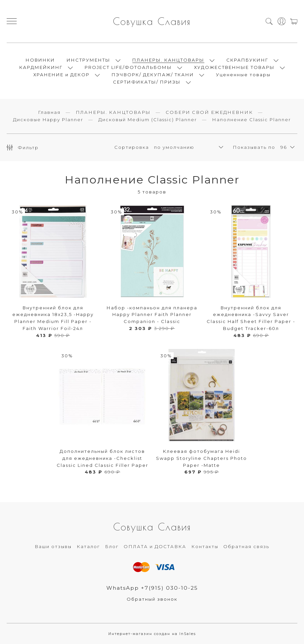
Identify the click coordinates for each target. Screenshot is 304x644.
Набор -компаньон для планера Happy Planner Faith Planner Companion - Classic (152, 315)
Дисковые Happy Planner (48, 120)
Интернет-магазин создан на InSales (152, 634)
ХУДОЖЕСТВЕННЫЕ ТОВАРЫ (234, 67)
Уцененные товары (243, 75)
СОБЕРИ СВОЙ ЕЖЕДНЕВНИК (209, 112)
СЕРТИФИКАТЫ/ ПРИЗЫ (147, 82)
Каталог (88, 546)
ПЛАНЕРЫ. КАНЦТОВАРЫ (168, 60)
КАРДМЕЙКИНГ (41, 67)
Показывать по (254, 147)
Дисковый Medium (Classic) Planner (148, 120)
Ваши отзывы (53, 546)
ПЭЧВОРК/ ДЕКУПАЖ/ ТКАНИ (153, 75)
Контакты (205, 546)
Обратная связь (246, 546)
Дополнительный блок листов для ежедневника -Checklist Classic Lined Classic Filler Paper (102, 458)
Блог (112, 546)
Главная (49, 112)
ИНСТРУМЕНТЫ (88, 60)
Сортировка (132, 147)
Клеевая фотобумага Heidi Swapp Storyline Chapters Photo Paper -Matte (201, 458)
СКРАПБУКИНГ (247, 60)
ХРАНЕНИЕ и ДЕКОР (61, 75)
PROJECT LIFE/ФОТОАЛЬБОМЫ (128, 67)
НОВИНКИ (40, 60)
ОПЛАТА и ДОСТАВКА (155, 546)
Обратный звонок (152, 599)
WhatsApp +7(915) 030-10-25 (152, 588)
